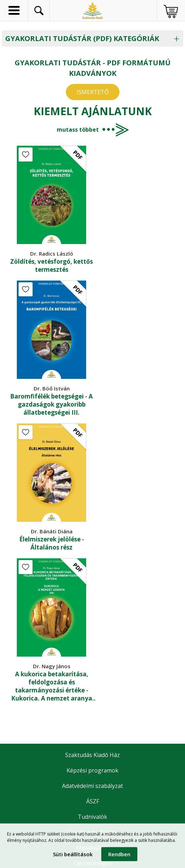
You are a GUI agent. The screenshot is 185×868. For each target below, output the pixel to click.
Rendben (119, 856)
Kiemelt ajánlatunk (93, 111)
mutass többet (78, 130)
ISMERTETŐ (93, 92)
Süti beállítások (73, 856)
